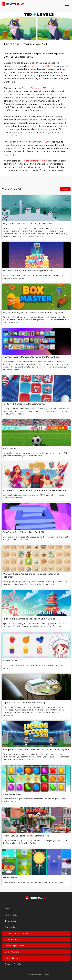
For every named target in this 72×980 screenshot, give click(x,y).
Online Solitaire (11, 940)
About (8, 909)
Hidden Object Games (15, 946)
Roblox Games (11, 958)
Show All (65, 189)
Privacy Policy (11, 915)
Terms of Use (11, 921)
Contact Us (10, 927)
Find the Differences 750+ (38, 66)
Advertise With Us (13, 964)
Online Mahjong (12, 952)
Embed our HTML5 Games (16, 933)
